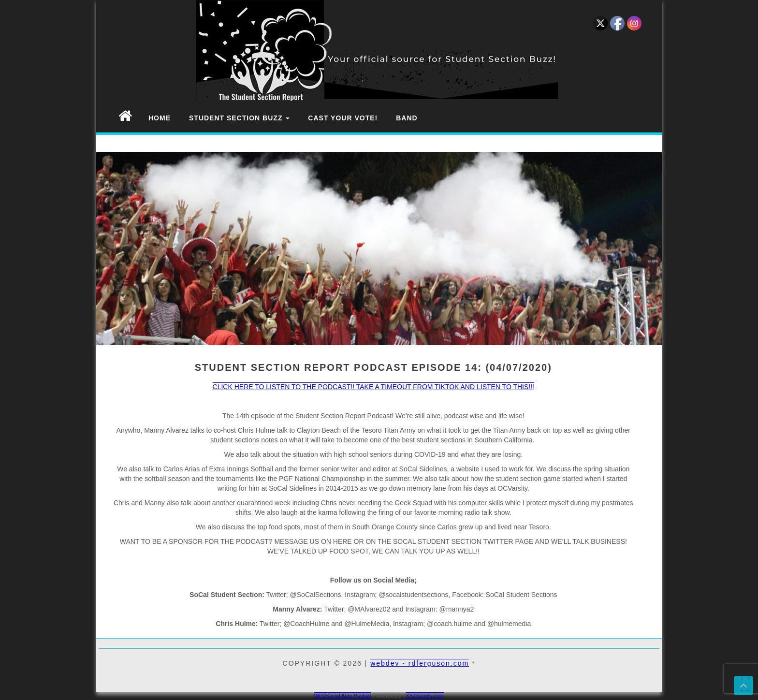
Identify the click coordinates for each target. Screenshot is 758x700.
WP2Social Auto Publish (343, 696)
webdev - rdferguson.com (420, 663)
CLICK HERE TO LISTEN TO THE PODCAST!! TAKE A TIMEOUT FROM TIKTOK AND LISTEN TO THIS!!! (373, 387)
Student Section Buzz (239, 118)
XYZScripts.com (425, 696)
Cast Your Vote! (343, 118)
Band (407, 118)
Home (160, 118)
